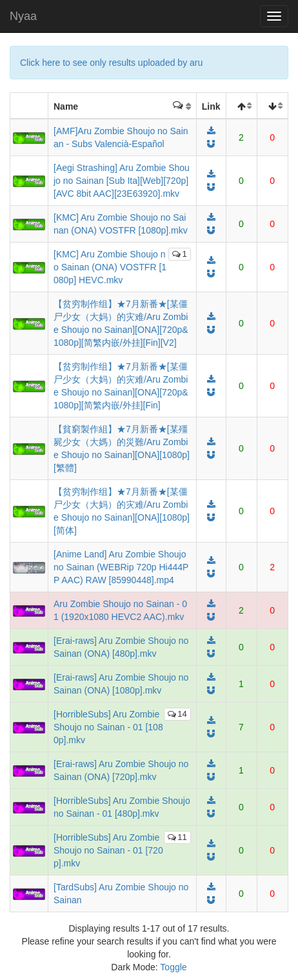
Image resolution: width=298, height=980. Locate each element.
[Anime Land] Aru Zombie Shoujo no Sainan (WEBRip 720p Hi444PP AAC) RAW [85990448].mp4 (121, 567)
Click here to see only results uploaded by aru (111, 63)
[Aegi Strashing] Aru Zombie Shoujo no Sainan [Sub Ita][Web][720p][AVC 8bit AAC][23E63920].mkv (122, 181)
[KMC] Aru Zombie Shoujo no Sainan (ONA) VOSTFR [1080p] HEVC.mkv (110, 267)
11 (177, 837)
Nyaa (23, 16)
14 (177, 714)
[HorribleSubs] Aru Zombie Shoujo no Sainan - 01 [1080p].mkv (108, 727)
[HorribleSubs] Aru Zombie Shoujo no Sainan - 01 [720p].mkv (108, 850)
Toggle (173, 967)
